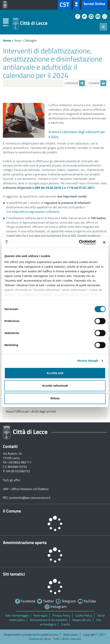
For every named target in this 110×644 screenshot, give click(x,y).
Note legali (40, 615)
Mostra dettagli (88, 361)
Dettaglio (31, 40)
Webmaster (71, 635)
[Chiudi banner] (104, 242)
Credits (66, 624)
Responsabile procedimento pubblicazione (31, 635)
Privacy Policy (61, 615)
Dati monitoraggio (17, 615)
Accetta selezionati (55, 386)
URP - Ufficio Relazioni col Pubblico (26, 489)
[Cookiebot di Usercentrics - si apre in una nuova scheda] (79, 242)
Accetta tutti (55, 373)
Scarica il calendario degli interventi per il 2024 (77, 134)
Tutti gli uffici (12, 480)
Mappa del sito (82, 620)
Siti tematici (14, 574)
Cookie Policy (84, 615)
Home (7, 40)
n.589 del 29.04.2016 (47, 188)
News (18, 40)
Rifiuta (55, 398)
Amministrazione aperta (25, 542)
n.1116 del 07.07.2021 (79, 188)
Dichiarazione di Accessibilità (49, 620)
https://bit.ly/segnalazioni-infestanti (36, 212)
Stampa (97, 83)
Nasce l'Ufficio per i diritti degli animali (31, 411)
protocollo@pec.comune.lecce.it (30, 498)
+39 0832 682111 (19, 462)
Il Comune (12, 511)
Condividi (75, 83)
